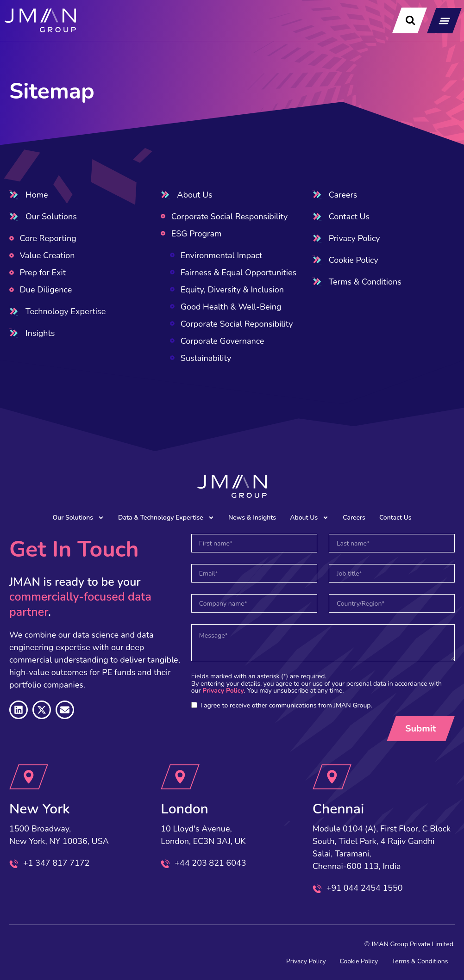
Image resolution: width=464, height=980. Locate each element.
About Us (310, 518)
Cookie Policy (358, 961)
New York (40, 809)
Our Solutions (78, 518)
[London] (181, 777)
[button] (444, 21)
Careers (354, 518)
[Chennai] (332, 777)
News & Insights (252, 518)
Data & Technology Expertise (166, 518)
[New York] (29, 777)
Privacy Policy (223, 691)
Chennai (339, 809)
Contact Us (396, 518)
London (185, 809)
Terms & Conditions (420, 961)
